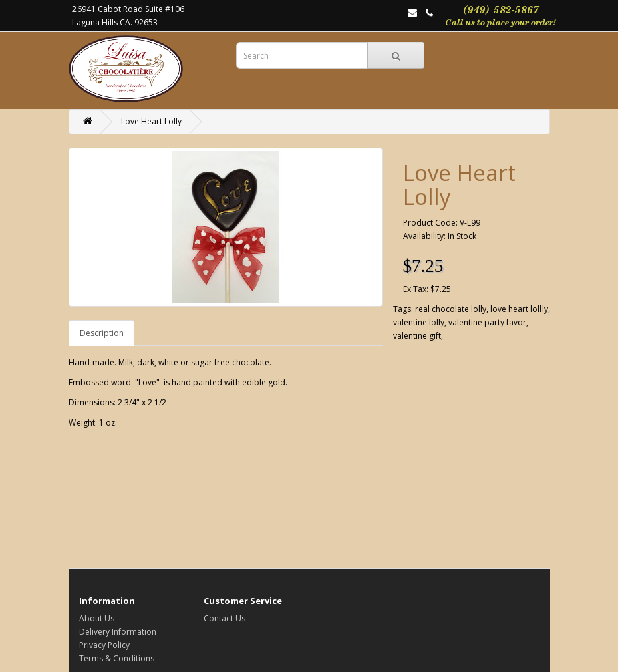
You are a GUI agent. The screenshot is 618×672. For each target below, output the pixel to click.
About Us (97, 618)
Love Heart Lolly (151, 121)
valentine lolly (419, 322)
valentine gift (417, 336)
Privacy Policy (104, 645)
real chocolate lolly (451, 309)
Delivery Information (118, 632)
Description (102, 333)
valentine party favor (487, 322)
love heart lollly (519, 309)
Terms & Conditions (117, 658)
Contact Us (224, 618)
